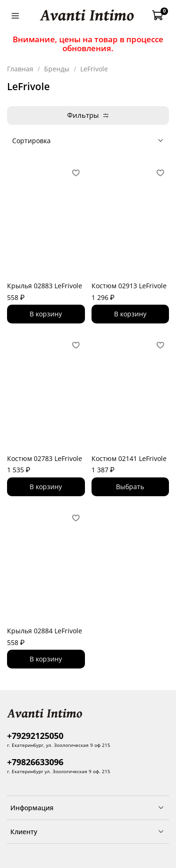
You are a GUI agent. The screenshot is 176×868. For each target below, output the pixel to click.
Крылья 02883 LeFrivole (45, 286)
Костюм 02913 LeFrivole (129, 286)
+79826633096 (35, 762)
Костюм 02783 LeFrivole (45, 458)
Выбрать (130, 487)
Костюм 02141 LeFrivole (129, 458)
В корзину (46, 314)
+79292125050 (35, 736)
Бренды (57, 69)
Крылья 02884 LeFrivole (45, 631)
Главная (20, 69)
